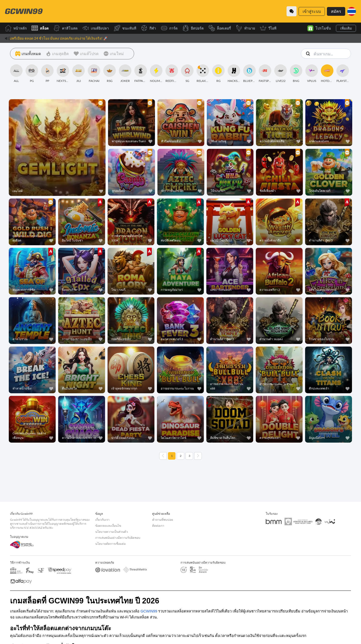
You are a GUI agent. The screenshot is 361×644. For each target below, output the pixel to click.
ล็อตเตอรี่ (220, 28)
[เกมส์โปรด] (86, 54)
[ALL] (16, 74)
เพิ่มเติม (346, 28)
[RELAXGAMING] (203, 74)
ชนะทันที (125, 28)
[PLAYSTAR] (343, 74)
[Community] (292, 11)
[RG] (218, 74)
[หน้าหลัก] (24, 11)
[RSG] (110, 74)
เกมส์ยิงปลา (96, 28)
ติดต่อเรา (158, 526)
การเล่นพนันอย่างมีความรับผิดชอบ (118, 538)
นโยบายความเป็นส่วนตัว (112, 532)
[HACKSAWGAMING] (234, 74)
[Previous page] (163, 456)
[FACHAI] (94, 74)
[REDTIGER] (172, 74)
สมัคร (336, 11)
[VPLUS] (312, 74)
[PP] (47, 74)
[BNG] (296, 74)
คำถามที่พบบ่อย (163, 520)
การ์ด (169, 28)
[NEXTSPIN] (63, 74)
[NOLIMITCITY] (156, 74)
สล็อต (40, 28)
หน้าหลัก (16, 28)
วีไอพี (268, 28)
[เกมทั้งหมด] (28, 54)
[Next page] (198, 456)
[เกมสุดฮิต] (57, 54)
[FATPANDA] (141, 74)
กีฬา (149, 28)
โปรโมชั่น (319, 28)
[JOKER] (125, 74)
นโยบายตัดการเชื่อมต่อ (110, 544)
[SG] (187, 74)
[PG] (32, 74)
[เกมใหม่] (114, 54)
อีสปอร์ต (193, 28)
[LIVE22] (281, 74)
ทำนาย (245, 28)
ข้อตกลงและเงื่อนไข (108, 526)
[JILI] (78, 74)
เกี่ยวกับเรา (102, 520)
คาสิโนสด (66, 28)
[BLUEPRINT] (249, 74)
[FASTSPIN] (265, 74)
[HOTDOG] (327, 74)
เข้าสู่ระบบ (312, 11)
